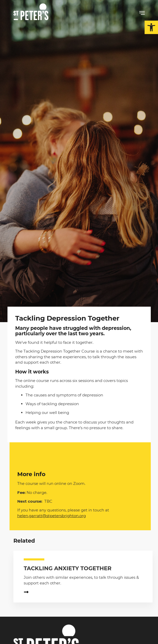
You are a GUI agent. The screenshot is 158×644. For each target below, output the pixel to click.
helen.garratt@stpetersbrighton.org (52, 516)
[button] (151, 27)
